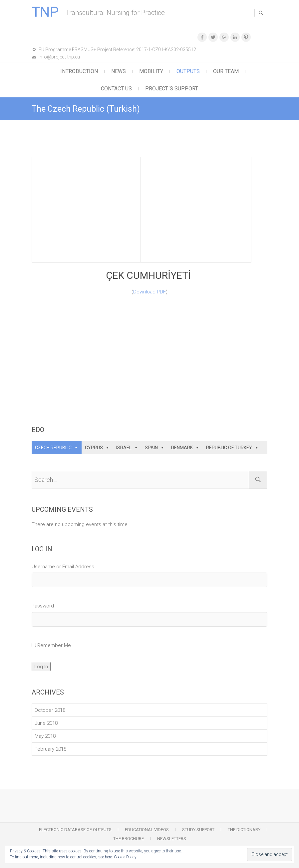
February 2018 (50, 749)
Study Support (198, 830)
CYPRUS (94, 448)
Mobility (151, 71)
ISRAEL (124, 448)
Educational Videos (147, 830)
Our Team (226, 71)
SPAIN (151, 448)
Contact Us (116, 89)
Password (43, 606)
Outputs (188, 71)
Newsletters (172, 839)
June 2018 (46, 723)
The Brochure (129, 839)
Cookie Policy (125, 857)
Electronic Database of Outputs (75, 830)
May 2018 (45, 736)
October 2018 (50, 710)
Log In (41, 667)
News (119, 71)
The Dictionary (244, 830)
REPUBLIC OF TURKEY (229, 448)
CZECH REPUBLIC (53, 448)
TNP (45, 12)
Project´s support (172, 89)
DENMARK (182, 448)
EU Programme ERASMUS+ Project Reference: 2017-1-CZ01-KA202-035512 (117, 50)
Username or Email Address (63, 567)
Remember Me (54, 645)
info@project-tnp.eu (59, 57)
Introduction (79, 71)
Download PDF (149, 292)
